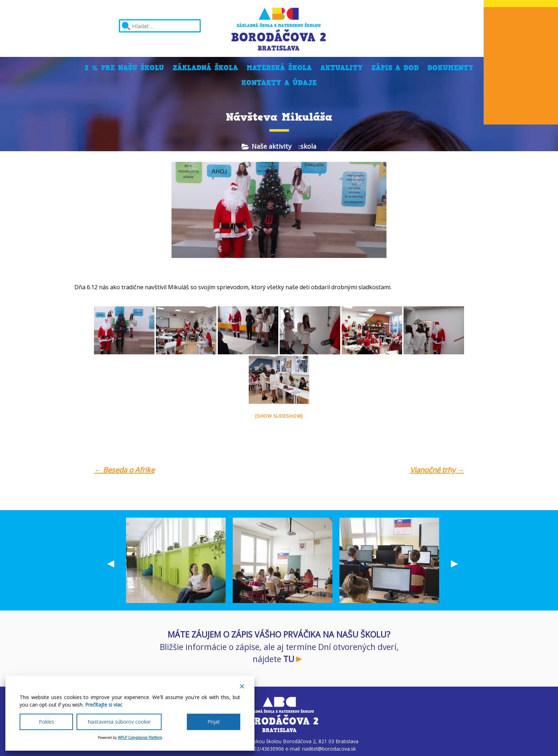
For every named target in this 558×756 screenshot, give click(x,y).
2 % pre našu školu (124, 68)
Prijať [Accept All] (214, 722)
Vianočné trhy (437, 470)
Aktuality (341, 68)
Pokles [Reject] (46, 722)
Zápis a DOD (395, 68)
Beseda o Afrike (124, 470)
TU (289, 659)
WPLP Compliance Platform (140, 738)
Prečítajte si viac (104, 705)
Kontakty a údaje (279, 83)
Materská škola (279, 68)
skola (308, 146)
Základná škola (205, 68)
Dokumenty (450, 68)
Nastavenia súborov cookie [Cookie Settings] (119, 722)
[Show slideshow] (279, 416)
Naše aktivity (272, 146)
